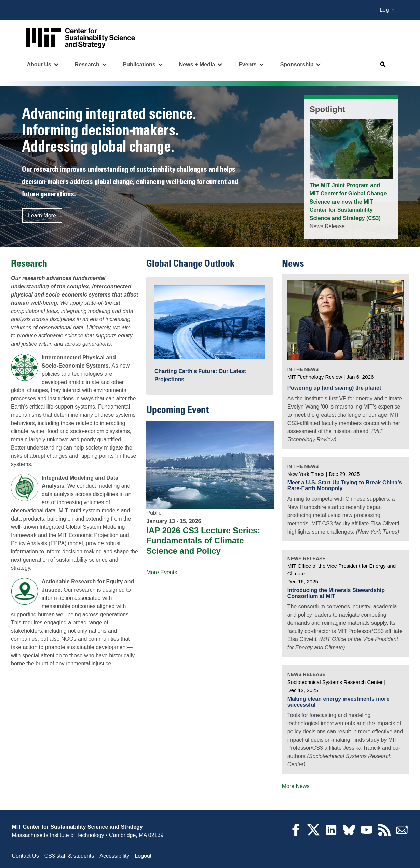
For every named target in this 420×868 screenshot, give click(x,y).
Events (247, 64)
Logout (143, 856)
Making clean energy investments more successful (338, 702)
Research (87, 64)
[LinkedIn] (331, 834)
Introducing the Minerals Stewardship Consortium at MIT (336, 593)
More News (296, 786)
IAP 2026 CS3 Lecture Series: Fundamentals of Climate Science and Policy (203, 541)
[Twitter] (313, 834)
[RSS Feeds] (384, 834)
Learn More (42, 215)
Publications (139, 64)
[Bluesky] (349, 834)
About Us (39, 64)
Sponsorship (297, 64)
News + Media (197, 64)
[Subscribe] (402, 834)
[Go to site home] (80, 38)
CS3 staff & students (69, 856)
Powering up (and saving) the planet (334, 388)
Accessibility (114, 856)
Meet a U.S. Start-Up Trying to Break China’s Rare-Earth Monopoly (345, 486)
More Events (162, 572)
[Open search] (383, 65)
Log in (387, 10)
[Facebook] (296, 834)
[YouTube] (367, 834)
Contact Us (25, 856)
